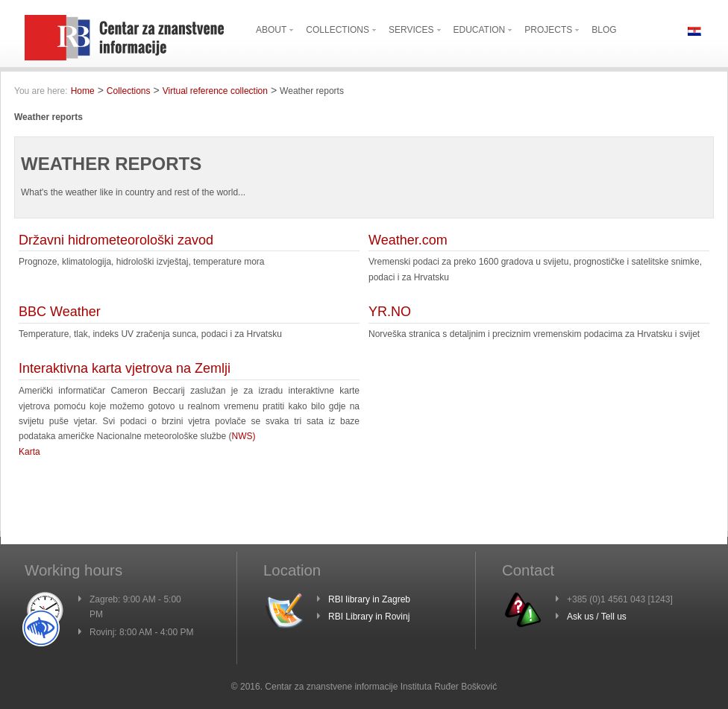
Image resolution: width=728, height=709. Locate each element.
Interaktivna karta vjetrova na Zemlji (125, 368)
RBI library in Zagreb (369, 599)
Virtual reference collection (215, 91)
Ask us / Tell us (597, 617)
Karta (29, 452)
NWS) (244, 436)
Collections (129, 91)
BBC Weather (60, 312)
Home (83, 91)
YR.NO (390, 312)
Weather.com (408, 240)
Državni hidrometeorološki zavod (116, 240)
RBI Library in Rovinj (369, 617)
